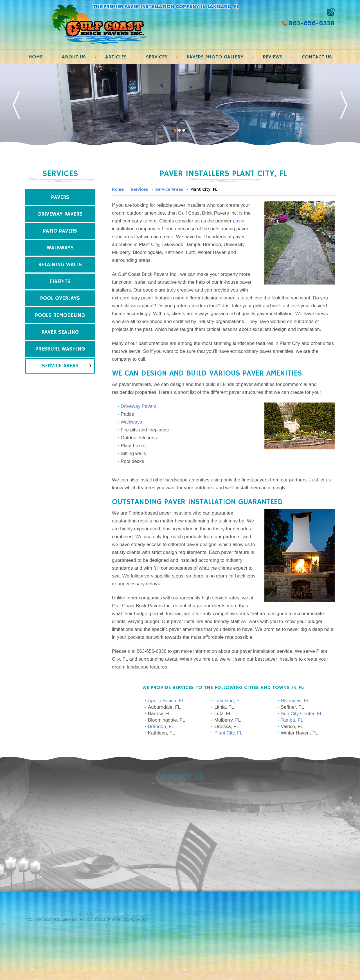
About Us (74, 57)
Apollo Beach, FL (166, 701)
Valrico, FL (292, 727)
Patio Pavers (60, 231)
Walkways (60, 248)
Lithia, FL (224, 707)
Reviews (273, 57)
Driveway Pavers (60, 214)
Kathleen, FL (161, 733)
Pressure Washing (60, 349)
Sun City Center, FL (301, 714)
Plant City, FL (229, 733)
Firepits (60, 282)
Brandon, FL (161, 727)
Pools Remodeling (60, 315)
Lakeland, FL (228, 701)
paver (239, 221)
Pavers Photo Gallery (215, 57)
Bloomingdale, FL (166, 720)
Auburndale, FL (164, 707)
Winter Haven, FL (299, 733)
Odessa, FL (227, 727)
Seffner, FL (292, 707)
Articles (116, 57)
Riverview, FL (295, 701)
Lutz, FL (223, 714)
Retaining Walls (60, 265)
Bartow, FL (159, 714)
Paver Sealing (60, 332)
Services (157, 57)
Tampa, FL (292, 720)
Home (35, 57)
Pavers (60, 197)
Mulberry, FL (228, 720)
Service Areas (60, 366)
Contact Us (317, 57)
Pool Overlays (60, 299)
